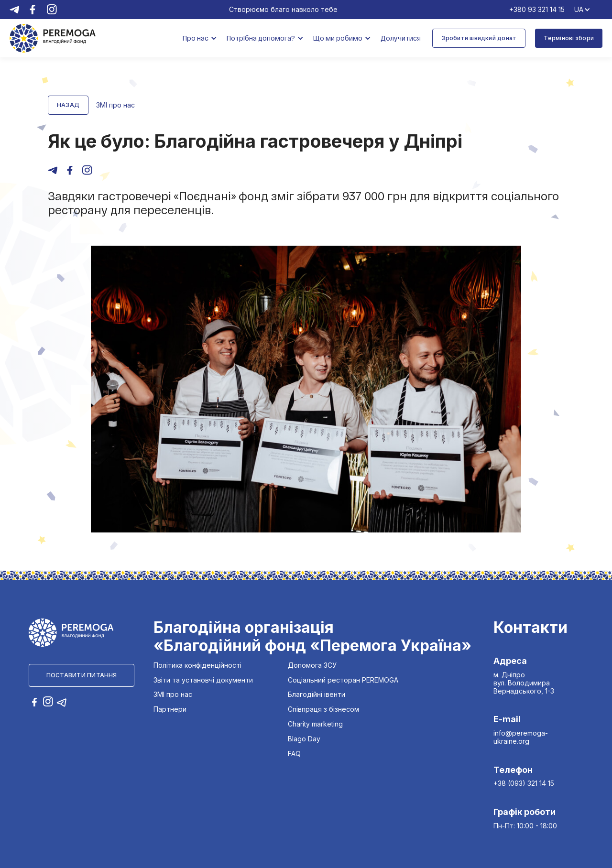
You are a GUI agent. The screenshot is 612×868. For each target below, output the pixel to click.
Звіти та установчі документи (203, 680)
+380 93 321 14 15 (537, 10)
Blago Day (304, 739)
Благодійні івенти (317, 694)
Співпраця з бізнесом (323, 709)
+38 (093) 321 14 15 (524, 783)
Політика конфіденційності (197, 665)
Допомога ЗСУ (312, 665)
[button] (200, 38)
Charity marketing (315, 724)
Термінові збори (569, 38)
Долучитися (401, 38)
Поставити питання (82, 675)
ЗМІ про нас (173, 694)
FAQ (294, 754)
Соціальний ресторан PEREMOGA (343, 680)
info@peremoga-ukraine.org (521, 737)
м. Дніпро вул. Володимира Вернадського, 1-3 (524, 683)
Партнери (170, 709)
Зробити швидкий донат (479, 38)
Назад (68, 105)
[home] (53, 38)
